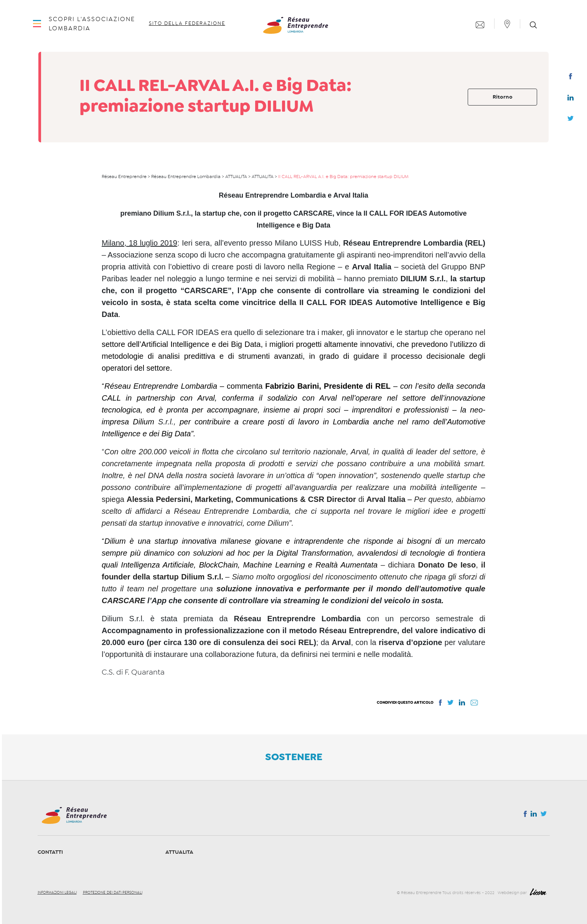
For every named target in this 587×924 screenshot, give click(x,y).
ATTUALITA (179, 852)
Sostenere (294, 757)
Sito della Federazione (188, 29)
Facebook (570, 78)
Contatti (50, 852)
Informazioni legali (57, 893)
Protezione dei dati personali (113, 893)
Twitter (571, 120)
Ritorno (503, 97)
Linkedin (571, 99)
